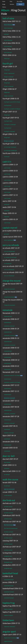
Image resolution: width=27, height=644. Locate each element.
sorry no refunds (11, 245)
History (4, 7)
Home (4, 1)
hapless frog (9, 603)
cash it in (7, 162)
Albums (20, 4)
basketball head (10, 573)
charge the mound (12, 281)
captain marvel (10, 228)
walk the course (10, 479)
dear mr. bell (9, 456)
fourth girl (8, 63)
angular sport (9, 631)
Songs (4, 4)
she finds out (9, 500)
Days (11, 1)
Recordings (20, 1)
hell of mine (8, 18)
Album (5, 10)
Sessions (12, 4)
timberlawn (8, 620)
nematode (8, 310)
